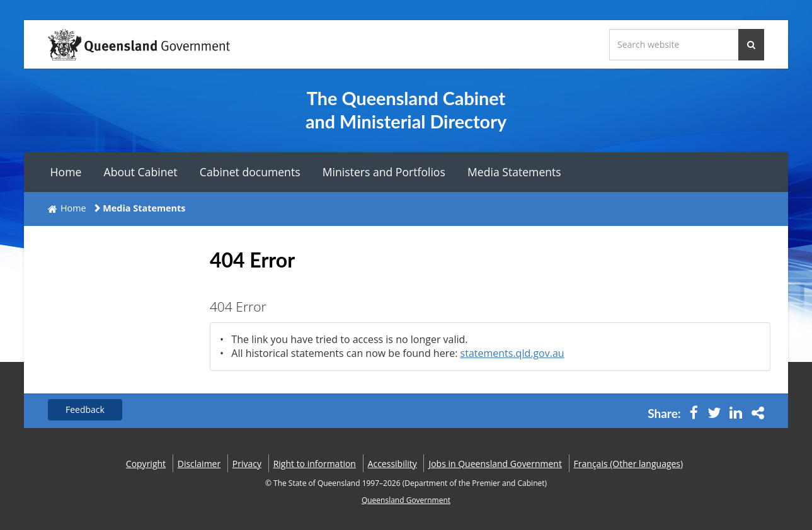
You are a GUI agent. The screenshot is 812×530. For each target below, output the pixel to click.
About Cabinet (141, 172)
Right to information (315, 464)
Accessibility (392, 464)
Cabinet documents (250, 172)
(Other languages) (629, 464)
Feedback (85, 409)
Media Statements (514, 172)
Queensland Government (406, 500)
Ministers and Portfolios (384, 172)
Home (66, 172)
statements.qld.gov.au (512, 353)
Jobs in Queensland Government (495, 464)
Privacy (247, 464)
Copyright (146, 464)
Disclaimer (199, 464)
